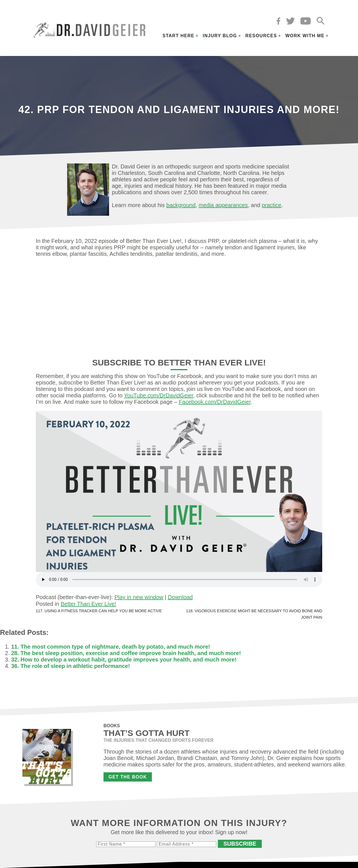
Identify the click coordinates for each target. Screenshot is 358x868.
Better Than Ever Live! (89, 604)
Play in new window (139, 597)
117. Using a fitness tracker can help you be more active (99, 611)
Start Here (178, 36)
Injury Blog (220, 36)
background (181, 205)
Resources (261, 36)
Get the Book (128, 777)
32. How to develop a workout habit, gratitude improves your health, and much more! (124, 660)
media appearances (223, 205)
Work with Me (305, 36)
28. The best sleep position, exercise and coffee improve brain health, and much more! (126, 653)
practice (272, 205)
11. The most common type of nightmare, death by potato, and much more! (111, 647)
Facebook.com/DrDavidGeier (215, 402)
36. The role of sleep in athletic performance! (71, 666)
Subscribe (240, 844)
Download (180, 597)
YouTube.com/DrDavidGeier (159, 395)
